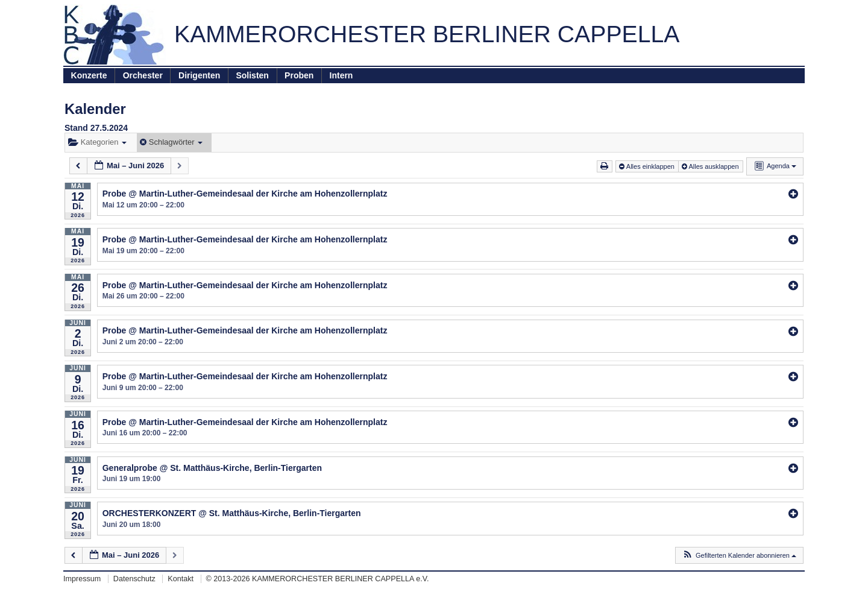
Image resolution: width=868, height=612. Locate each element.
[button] (739, 556)
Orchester (143, 75)
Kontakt (181, 579)
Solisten (252, 75)
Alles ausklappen (711, 166)
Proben (299, 75)
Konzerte (89, 75)
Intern (341, 75)
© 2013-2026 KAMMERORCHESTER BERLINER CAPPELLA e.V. (318, 579)
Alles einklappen (648, 166)
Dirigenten (199, 75)
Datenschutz (134, 579)
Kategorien (97, 142)
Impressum (82, 579)
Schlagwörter (171, 142)
